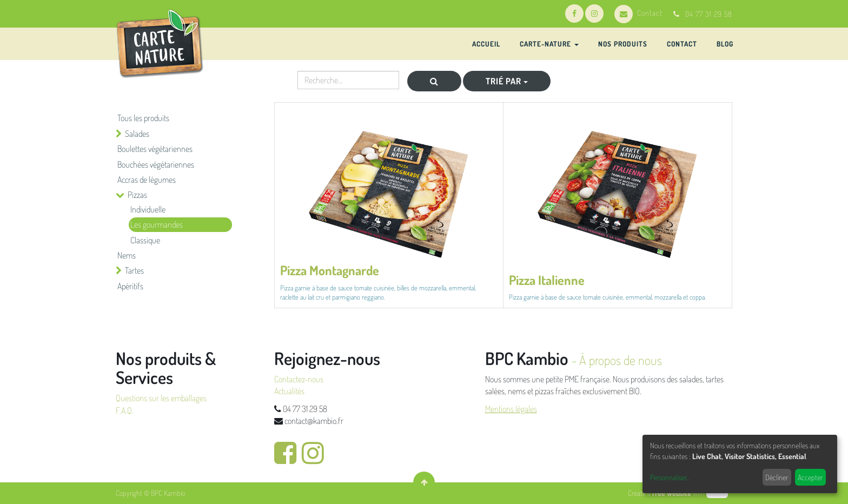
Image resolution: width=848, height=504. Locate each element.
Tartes (134, 270)
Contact (638, 13)
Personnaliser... (670, 477)
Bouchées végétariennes (156, 164)
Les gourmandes (157, 224)
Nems (127, 255)
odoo (717, 493)
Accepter (810, 477)
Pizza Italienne (547, 280)
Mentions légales (511, 409)
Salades (137, 134)
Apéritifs (130, 286)
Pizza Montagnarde (330, 270)
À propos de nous (621, 360)
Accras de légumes (147, 180)
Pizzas (137, 195)
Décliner (777, 477)
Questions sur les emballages (161, 398)
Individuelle (148, 209)
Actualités (289, 391)
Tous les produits (143, 118)
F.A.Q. (125, 410)
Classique (145, 240)
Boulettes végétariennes (155, 149)
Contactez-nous (299, 379)
